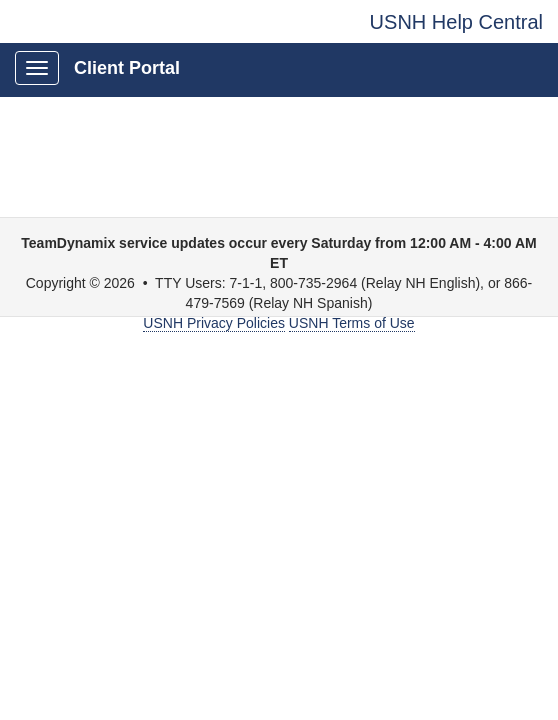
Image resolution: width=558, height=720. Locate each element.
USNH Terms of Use (352, 323)
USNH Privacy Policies (214, 323)
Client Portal (127, 68)
